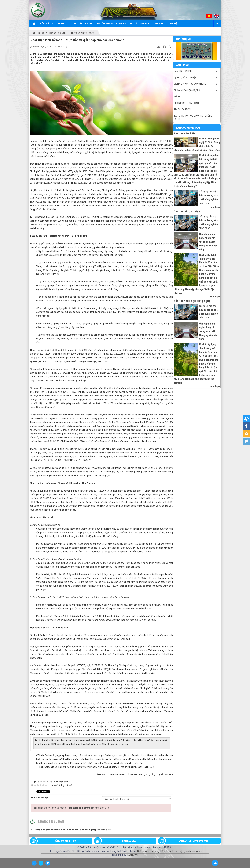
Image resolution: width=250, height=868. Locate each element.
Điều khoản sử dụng (148, 851)
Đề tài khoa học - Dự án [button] (112, 25)
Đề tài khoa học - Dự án (187, 90)
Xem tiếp (215, 207)
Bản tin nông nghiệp (187, 211)
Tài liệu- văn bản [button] (140, 25)
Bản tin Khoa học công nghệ (192, 301)
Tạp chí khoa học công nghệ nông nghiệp (193, 117)
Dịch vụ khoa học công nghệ (190, 84)
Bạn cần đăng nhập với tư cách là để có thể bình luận (71, 808)
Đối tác (178, 97)
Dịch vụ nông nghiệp (185, 77)
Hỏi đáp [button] (160, 25)
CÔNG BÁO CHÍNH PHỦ (65, 841)
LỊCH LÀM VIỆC (129, 841)
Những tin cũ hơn (51, 822)
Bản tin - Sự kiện (183, 71)
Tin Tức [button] (62, 25)
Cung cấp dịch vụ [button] (82, 25)
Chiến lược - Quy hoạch (187, 103)
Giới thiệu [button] (46, 25)
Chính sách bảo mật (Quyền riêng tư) (181, 851)
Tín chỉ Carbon (182, 109)
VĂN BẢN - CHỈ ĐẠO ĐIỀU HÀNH (193, 841)
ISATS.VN (132, 855)
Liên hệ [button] (173, 23)
